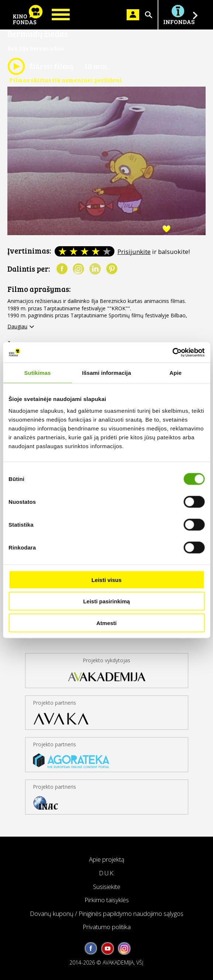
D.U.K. (107, 873)
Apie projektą (107, 859)
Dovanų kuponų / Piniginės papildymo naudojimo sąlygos (107, 913)
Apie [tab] (176, 373)
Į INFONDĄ (179, 15)
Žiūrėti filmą (40, 66)
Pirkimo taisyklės (107, 900)
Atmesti (106, 623)
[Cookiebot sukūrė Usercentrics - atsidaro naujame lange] (172, 352)
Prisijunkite (134, 252)
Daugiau (17, 327)
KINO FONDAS (28, 15)
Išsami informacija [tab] (106, 373)
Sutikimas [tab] (38, 373)
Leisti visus (107, 580)
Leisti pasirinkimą (106, 601)
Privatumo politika (107, 927)
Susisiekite (107, 887)
